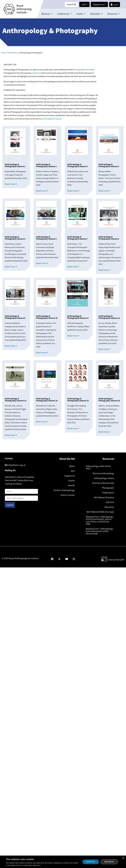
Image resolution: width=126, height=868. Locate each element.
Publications (12, 53)
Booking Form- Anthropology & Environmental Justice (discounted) (99, 531)
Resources (114, 14)
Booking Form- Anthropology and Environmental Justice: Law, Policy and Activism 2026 (99, 520)
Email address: (21, 497)
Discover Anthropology (103, 473)
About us (47, 14)
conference (36, 73)
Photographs (108, 488)
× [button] (123, 858)
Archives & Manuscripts (103, 483)
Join (73, 471)
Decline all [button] (109, 862)
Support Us (70, 476)
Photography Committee (84, 70)
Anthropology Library (104, 478)
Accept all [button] (91, 862)
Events (81, 14)
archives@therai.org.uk (51, 119)
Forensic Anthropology (64, 490)
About (72, 466)
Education (96, 14)
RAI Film (110, 502)
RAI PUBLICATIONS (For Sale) (100, 512)
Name (7, 487)
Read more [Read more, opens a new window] (37, 865)
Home (4, 53)
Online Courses (68, 495)
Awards (71, 485)
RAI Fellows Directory (104, 497)
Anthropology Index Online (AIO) (98, 467)
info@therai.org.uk (15, 465)
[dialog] (63, 862)
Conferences (64, 14)
